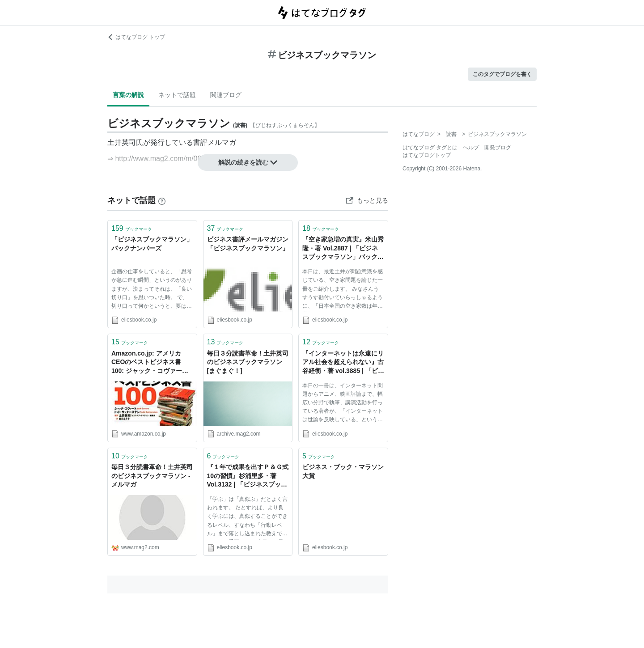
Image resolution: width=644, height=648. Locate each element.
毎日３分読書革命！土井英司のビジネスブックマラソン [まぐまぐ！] (248, 362)
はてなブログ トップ (136, 37)
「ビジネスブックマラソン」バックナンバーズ (152, 244)
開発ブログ (498, 148)
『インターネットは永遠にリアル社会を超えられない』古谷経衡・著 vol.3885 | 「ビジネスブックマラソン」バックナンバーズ (343, 363)
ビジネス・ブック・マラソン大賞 (343, 471)
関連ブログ (226, 95)
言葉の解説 (128, 95)
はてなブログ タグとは (430, 148)
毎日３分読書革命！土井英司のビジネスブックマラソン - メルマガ (152, 476)
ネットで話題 (177, 95)
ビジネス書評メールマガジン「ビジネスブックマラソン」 (248, 244)
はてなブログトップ (427, 155)
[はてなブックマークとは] (162, 200)
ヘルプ (471, 148)
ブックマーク (132, 228)
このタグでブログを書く (502, 74)
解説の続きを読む (248, 162)
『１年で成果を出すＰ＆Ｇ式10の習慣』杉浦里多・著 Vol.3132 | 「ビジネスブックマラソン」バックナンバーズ (248, 476)
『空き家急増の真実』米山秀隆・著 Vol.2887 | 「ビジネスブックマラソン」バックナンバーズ (343, 249)
